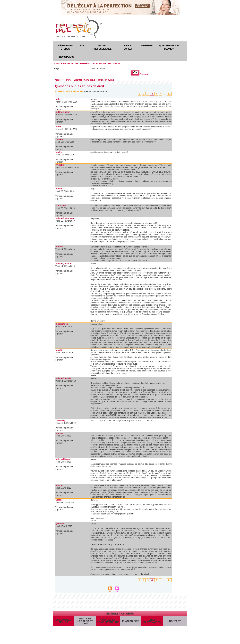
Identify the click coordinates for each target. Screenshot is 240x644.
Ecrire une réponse (70, 91)
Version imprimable (97, 91)
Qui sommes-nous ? (64, 621)
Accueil (57, 80)
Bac (82, 45)
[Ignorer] (59, 108)
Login (57, 68)
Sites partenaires (149, 621)
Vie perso (147, 45)
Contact (174, 620)
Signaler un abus (120, 611)
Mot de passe (98, 68)
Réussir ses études (65, 47)
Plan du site (128, 620)
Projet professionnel (102, 47)
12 (170, 93)
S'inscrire (144, 74)
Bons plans (66, 57)
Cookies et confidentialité (107, 621)
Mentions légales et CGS (85, 621)
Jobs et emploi (128, 47)
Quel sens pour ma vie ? (169, 47)
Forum (66, 80)
